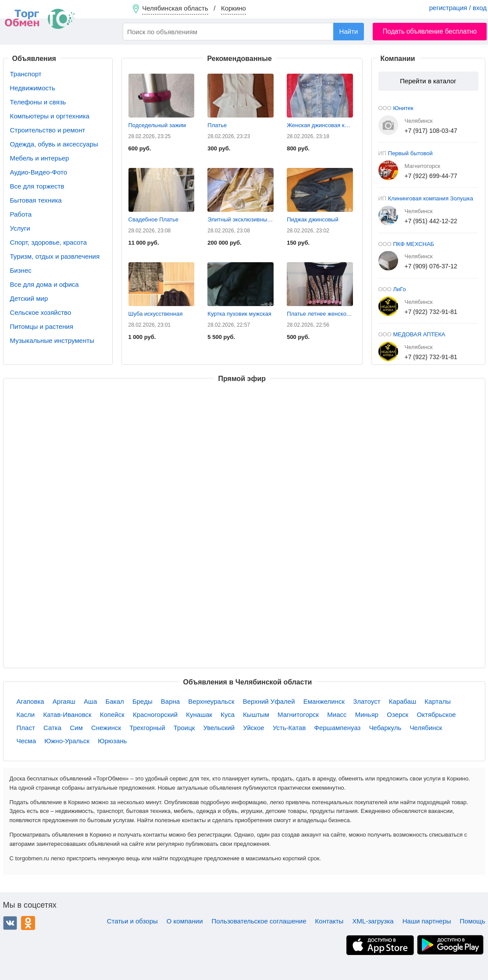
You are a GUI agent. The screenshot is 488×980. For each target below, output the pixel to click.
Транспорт (26, 74)
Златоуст (367, 701)
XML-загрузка (373, 921)
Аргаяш (64, 701)
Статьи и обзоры (132, 921)
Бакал (115, 701)
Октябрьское (436, 715)
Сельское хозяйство (41, 312)
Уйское (253, 728)
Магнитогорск (298, 715)
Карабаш (403, 701)
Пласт (26, 728)
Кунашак (199, 715)
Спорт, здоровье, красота (49, 242)
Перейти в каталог (428, 81)
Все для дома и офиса (45, 284)
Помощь (473, 921)
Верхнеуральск (211, 701)
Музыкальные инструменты (52, 340)
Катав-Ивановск (67, 715)
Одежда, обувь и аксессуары (54, 144)
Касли (26, 715)
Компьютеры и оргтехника (50, 116)
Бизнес (21, 270)
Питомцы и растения (42, 326)
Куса (228, 715)
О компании (185, 921)
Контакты (329, 921)
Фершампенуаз (338, 728)
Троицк (184, 728)
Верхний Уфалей (269, 701)
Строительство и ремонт (48, 130)
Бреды (142, 701)
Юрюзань (112, 741)
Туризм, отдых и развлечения (55, 256)
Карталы (438, 701)
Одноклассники (28, 923)
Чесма (27, 741)
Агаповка (30, 701)
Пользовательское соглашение (259, 921)
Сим (76, 728)
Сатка (52, 728)
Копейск (112, 715)
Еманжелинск (324, 701)
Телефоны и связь (38, 102)
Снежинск (106, 728)
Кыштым (256, 715)
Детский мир (29, 298)
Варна (170, 701)
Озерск (397, 715)
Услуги (20, 228)
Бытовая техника (36, 200)
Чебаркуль (385, 728)
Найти (349, 31)
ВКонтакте (10, 923)
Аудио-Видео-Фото (39, 172)
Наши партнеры (427, 921)
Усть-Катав (289, 728)
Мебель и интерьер (40, 158)
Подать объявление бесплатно (430, 31)
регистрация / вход (458, 8)
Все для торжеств (37, 186)
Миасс (337, 715)
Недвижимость (33, 88)
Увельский (219, 728)
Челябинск (426, 728)
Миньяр (367, 715)
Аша (90, 701)
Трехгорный (147, 728)
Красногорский (155, 715)
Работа (21, 214)
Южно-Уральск (67, 741)
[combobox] (243, 32)
